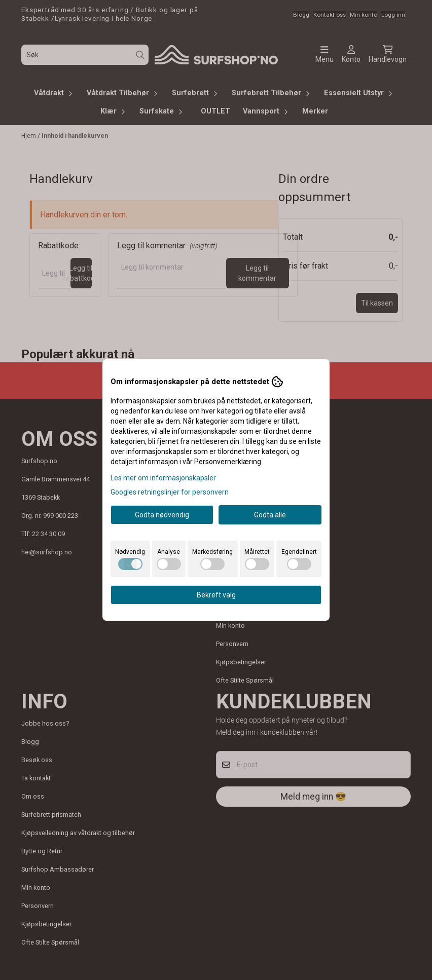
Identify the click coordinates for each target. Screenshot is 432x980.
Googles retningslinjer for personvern (170, 492)
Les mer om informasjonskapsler (163, 478)
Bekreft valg (216, 595)
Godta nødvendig (162, 515)
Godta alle (270, 515)
